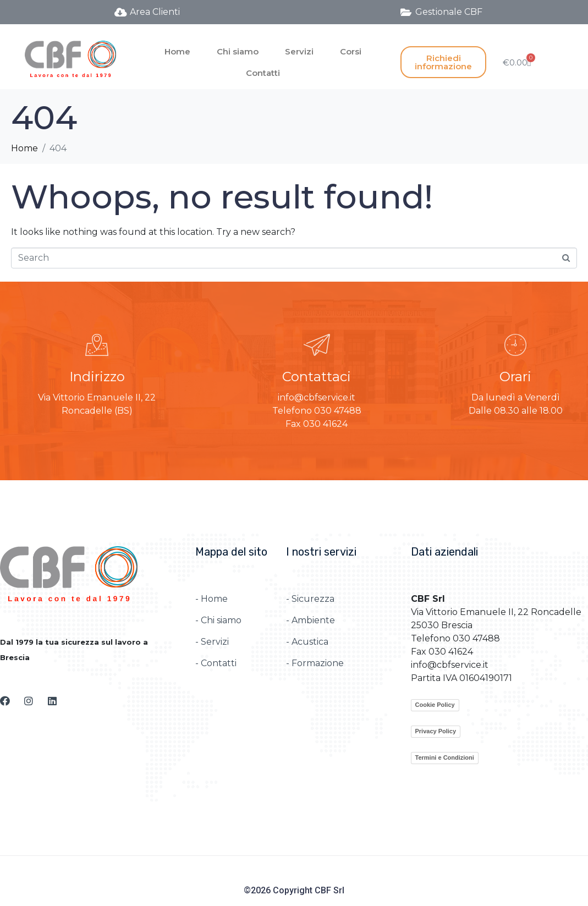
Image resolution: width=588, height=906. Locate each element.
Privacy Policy (436, 731)
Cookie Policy (435, 705)
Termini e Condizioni (445, 757)
